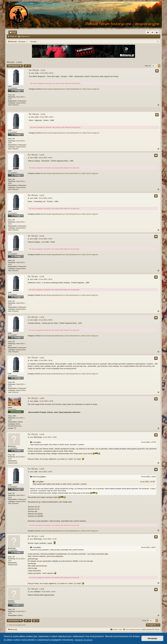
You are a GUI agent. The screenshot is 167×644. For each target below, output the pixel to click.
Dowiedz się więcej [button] (84, 640)
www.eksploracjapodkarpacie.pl (55, 89)
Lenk (10, 86)
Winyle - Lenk (14, 62)
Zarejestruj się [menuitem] (157, 33)
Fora (14, 32)
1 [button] (156, 66)
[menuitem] (148, 32)
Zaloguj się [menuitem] (153, 33)
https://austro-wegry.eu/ (91, 89)
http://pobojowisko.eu (74, 89)
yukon (10, 407)
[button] (153, 66)
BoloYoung (12, 446)
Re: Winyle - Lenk (37, 70)
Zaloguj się (13, 36)
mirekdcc (11, 601)
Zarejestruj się (25, 36)
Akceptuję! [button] (152, 638)
